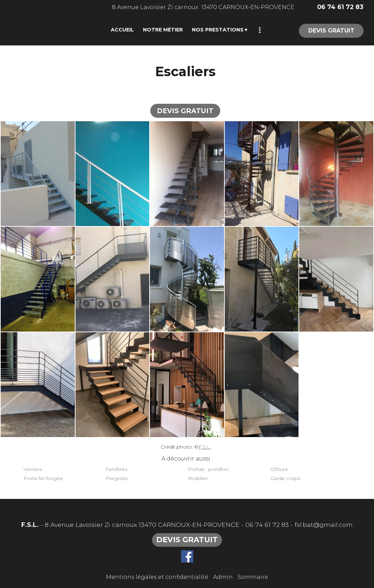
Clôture (279, 469)
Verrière (33, 469)
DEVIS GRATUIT (331, 31)
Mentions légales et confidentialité (157, 577)
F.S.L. (205, 447)
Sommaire (253, 577)
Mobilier (198, 478)
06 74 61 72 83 (267, 525)
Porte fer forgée (43, 478)
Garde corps (285, 478)
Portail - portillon (208, 469)
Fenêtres (116, 469)
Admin (223, 577)
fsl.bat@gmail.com (324, 525)
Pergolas (117, 478)
